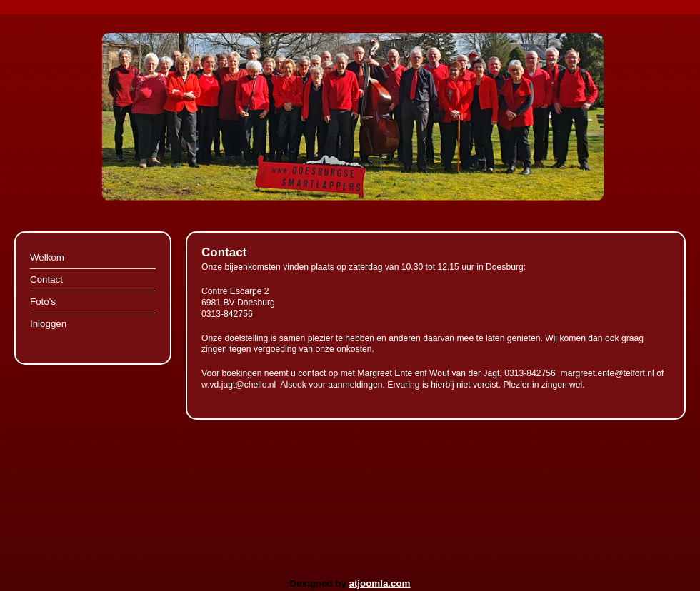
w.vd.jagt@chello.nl (239, 385)
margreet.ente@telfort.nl (607, 373)
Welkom (47, 257)
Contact (46, 279)
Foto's (43, 302)
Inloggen (48, 324)
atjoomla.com (380, 584)
